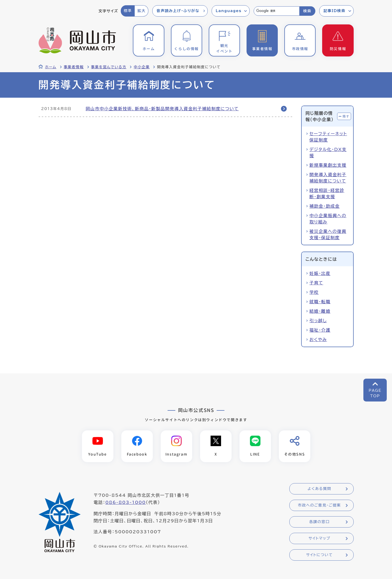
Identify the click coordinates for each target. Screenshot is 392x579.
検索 (307, 11)
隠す (346, 116)
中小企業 (142, 67)
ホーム (51, 67)
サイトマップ (319, 538)
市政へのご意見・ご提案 (320, 505)
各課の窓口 (320, 522)
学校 (314, 292)
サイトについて (319, 555)
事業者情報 (74, 67)
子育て (316, 283)
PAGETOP (375, 393)
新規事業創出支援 (328, 165)
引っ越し (318, 321)
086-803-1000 (126, 502)
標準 (128, 11)
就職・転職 (320, 302)
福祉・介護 (320, 330)
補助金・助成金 (325, 206)
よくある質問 (319, 489)
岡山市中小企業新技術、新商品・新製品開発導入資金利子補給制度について (162, 109)
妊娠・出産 (320, 273)
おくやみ (318, 340)
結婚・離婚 (320, 311)
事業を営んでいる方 (109, 67)
